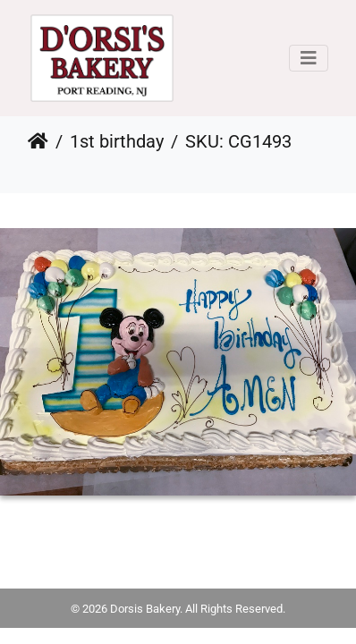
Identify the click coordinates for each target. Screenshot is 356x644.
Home (38, 141)
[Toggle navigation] (309, 58)
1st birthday (117, 141)
